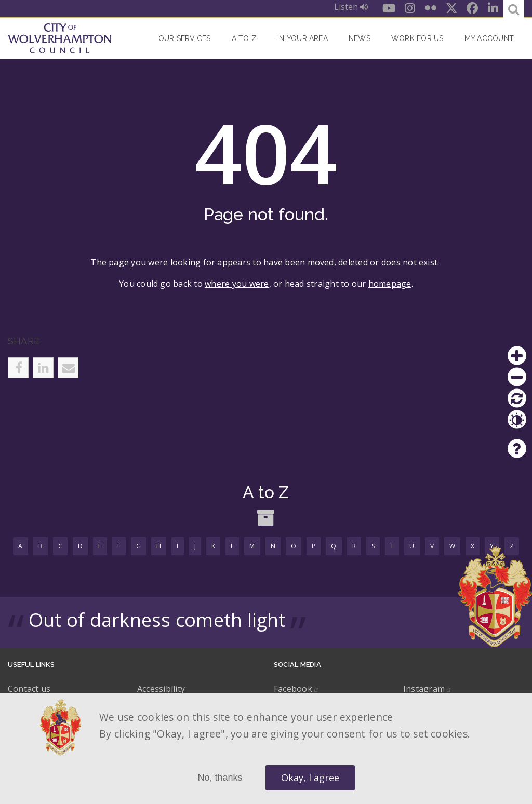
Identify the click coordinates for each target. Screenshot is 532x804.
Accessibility (161, 689)
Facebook (297, 689)
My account (489, 38)
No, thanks (220, 778)
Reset (517, 398)
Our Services (185, 38)
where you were (237, 284)
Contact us (29, 689)
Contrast (517, 420)
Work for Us (417, 38)
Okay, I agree (310, 778)
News (360, 38)
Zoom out (517, 377)
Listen (351, 7)
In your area (303, 38)
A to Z (244, 38)
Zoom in (517, 356)
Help (517, 449)
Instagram (428, 689)
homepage (390, 284)
